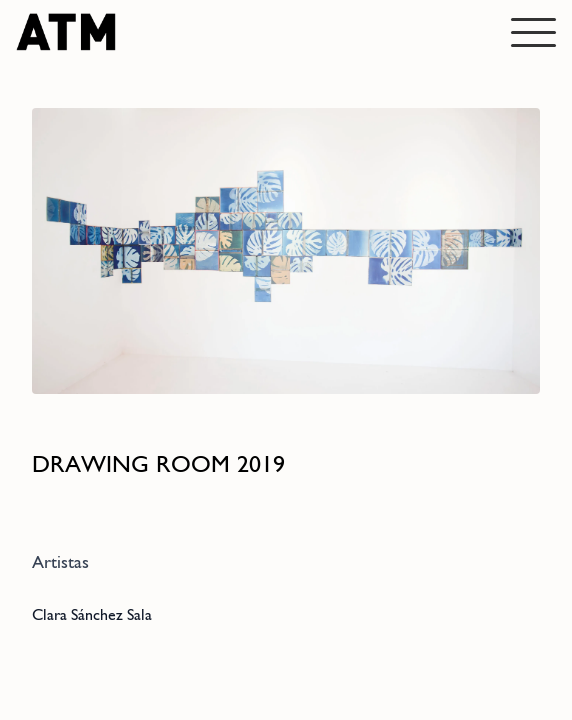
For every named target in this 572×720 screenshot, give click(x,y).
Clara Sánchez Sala (92, 614)
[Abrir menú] (533, 32)
